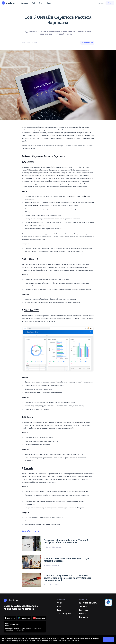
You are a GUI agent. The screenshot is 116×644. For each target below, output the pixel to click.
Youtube (83, 606)
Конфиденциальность (56, 641)
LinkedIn (83, 613)
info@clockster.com (88, 603)
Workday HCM (32, 310)
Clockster (29, 162)
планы (36, 205)
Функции (24, 3)
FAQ (33, 3)
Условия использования (38, 641)
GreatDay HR (31, 259)
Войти (110, 3)
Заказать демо (64, 613)
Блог (41, 3)
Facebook (84, 610)
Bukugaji (29, 417)
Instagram (84, 617)
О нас (49, 3)
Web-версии (71, 196)
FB (41, 225)
